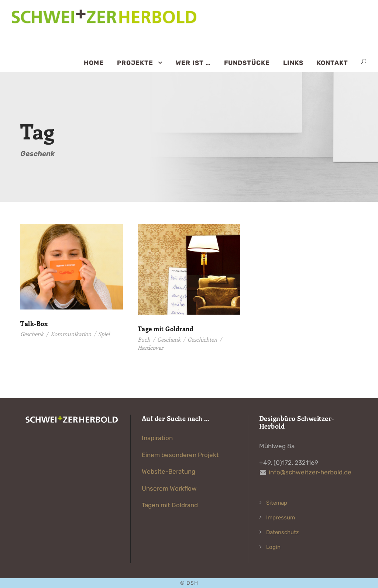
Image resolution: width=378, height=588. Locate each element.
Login (273, 547)
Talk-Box (34, 324)
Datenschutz (283, 532)
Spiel (104, 334)
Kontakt (332, 63)
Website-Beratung (169, 471)
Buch (144, 339)
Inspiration (157, 438)
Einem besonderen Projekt (180, 455)
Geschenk (32, 334)
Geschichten (202, 339)
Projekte (135, 63)
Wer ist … (193, 63)
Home (94, 63)
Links (293, 63)
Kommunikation (71, 334)
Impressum (281, 518)
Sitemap (277, 503)
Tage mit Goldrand (166, 329)
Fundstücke (247, 63)
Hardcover (150, 347)
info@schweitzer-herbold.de (310, 472)
